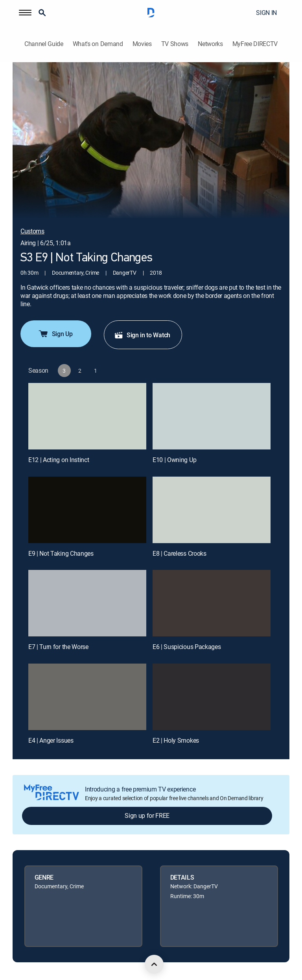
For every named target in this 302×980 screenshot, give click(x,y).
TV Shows (175, 44)
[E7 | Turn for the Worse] (87, 603)
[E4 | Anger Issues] (87, 697)
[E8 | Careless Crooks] (212, 510)
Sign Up (55, 334)
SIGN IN (266, 13)
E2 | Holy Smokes (176, 740)
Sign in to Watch (142, 335)
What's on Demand (98, 44)
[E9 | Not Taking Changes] (87, 510)
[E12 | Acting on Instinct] (87, 416)
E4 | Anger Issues (51, 740)
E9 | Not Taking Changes (61, 553)
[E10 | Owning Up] (212, 416)
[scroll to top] (154, 964)
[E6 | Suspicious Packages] (212, 603)
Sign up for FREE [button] (147, 815)
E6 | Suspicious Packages (187, 647)
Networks (210, 44)
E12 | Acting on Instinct (59, 460)
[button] (25, 13)
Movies (142, 44)
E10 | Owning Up (174, 460)
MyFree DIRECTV (255, 44)
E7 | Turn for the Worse (58, 647)
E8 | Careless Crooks (180, 553)
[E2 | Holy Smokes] (212, 697)
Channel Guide (44, 44)
